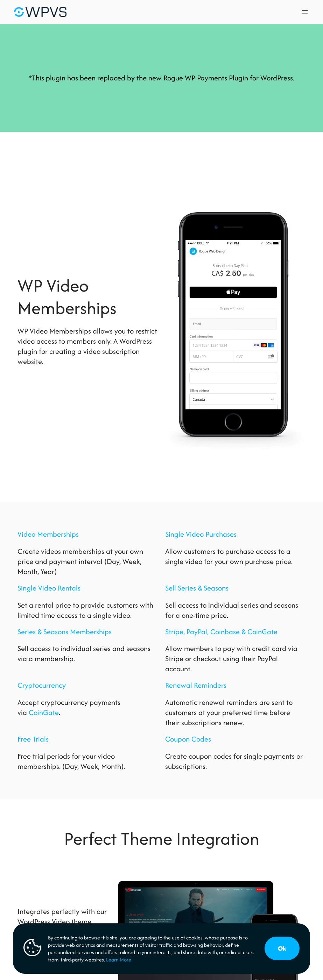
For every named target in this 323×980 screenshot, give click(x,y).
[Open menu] (305, 12)
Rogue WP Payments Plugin (206, 78)
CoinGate (44, 712)
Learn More (119, 960)
